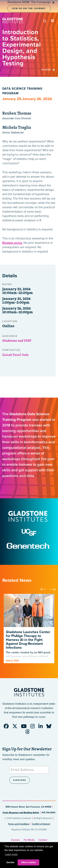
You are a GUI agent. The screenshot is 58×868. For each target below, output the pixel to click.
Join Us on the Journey (29, 8)
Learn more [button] (11, 854)
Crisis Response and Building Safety (21, 813)
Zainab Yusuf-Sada (15, 355)
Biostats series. (13, 243)
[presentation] (45, 589)
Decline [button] (10, 862)
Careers (15, 840)
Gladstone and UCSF (17, 340)
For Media (29, 840)
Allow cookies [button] (28, 862)
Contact (43, 840)
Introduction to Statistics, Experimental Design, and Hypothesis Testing (26, 486)
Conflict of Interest (41, 824)
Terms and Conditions (19, 824)
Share (49, 70)
